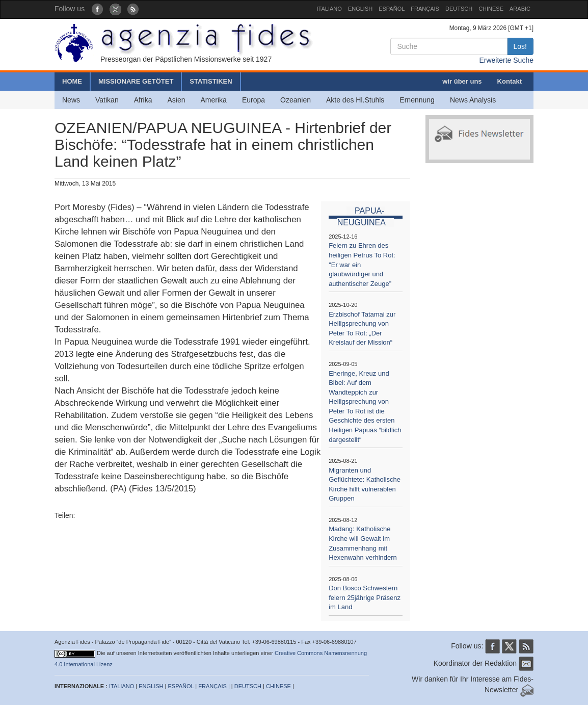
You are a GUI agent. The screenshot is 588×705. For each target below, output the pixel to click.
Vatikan (107, 100)
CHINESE (491, 9)
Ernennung (417, 100)
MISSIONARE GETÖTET (136, 81)
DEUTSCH (459, 9)
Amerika (214, 100)
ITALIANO (329, 9)
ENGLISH (360, 9)
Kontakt (510, 81)
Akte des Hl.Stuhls (355, 100)
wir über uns (462, 81)
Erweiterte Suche (506, 60)
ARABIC (520, 9)
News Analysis (473, 100)
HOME (72, 81)
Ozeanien (296, 100)
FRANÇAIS (425, 9)
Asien (176, 100)
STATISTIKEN (211, 81)
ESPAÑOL (392, 9)
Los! (520, 46)
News (71, 100)
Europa (253, 100)
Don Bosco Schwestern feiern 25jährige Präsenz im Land (365, 597)
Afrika (143, 100)
